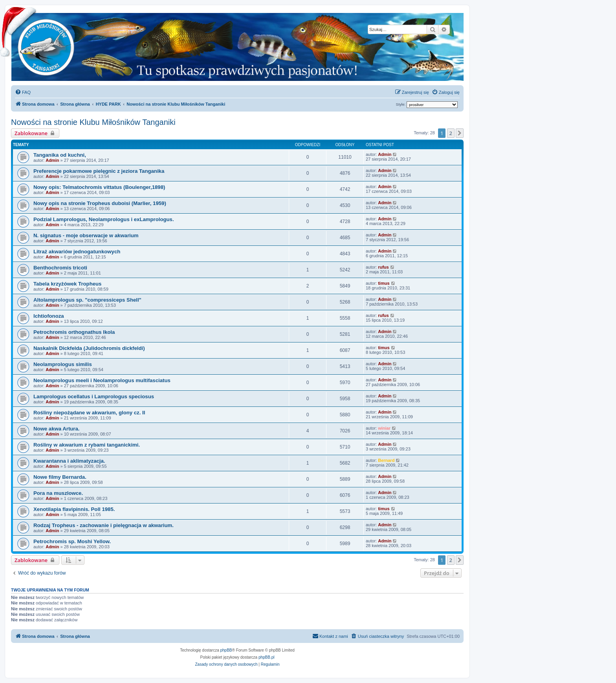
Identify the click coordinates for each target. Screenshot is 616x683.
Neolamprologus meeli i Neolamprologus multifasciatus (102, 380)
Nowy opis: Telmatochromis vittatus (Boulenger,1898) (99, 187)
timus (384, 283)
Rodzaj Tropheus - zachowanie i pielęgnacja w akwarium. (104, 525)
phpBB (226, 650)
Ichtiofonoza (49, 316)
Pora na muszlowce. (58, 493)
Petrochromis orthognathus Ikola (74, 332)
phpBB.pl (267, 657)
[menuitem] (23, 92)
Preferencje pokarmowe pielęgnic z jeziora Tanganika (99, 171)
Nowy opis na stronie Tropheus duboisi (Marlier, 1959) (100, 203)
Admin (52, 160)
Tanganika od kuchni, (60, 155)
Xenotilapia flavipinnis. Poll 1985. (74, 509)
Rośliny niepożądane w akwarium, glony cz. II (89, 413)
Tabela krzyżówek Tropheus (67, 284)
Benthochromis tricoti (60, 268)
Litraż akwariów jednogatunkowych (77, 252)
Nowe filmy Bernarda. (60, 477)
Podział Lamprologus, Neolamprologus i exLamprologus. (104, 219)
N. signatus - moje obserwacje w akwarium (86, 235)
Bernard (386, 460)
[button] (460, 133)
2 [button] (451, 133)
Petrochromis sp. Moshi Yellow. (72, 541)
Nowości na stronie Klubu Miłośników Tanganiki (93, 122)
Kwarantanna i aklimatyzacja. (69, 461)
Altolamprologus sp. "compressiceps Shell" (87, 300)
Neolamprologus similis (63, 364)
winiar (384, 428)
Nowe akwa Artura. (57, 429)
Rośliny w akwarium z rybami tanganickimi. (87, 445)
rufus (383, 267)
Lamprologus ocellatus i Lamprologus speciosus (94, 396)
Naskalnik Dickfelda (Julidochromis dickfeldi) (89, 348)
